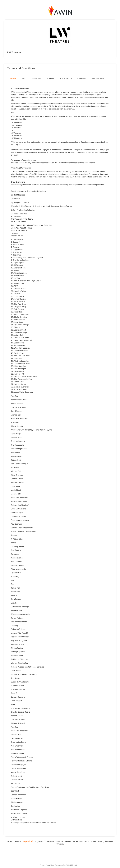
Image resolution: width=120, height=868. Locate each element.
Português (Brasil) (106, 841)
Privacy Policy (45, 865)
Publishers (82, 78)
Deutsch (17, 841)
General (13, 78)
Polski (94, 841)
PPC (24, 78)
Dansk (9, 841)
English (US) (40, 841)
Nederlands (78, 841)
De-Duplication (98, 78)
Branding (51, 78)
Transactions (36, 78)
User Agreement (57, 865)
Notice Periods (66, 78)
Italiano (68, 841)
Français (59, 841)
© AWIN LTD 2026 (71, 865)
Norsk (87, 841)
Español (50, 841)
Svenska (60, 844)
